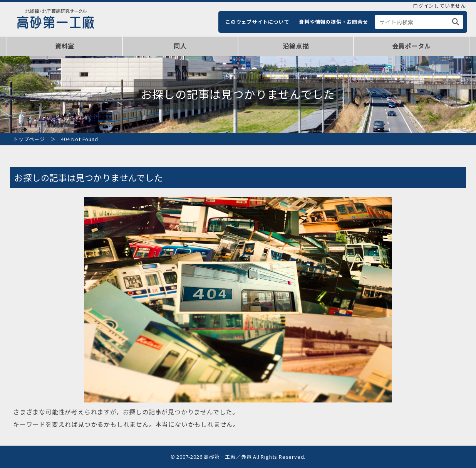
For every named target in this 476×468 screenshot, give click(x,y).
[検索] (456, 22)
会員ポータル (411, 46)
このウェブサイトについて (257, 22)
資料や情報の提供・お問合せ (333, 22)
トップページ (29, 139)
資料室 (65, 46)
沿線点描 (296, 46)
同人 (180, 46)
